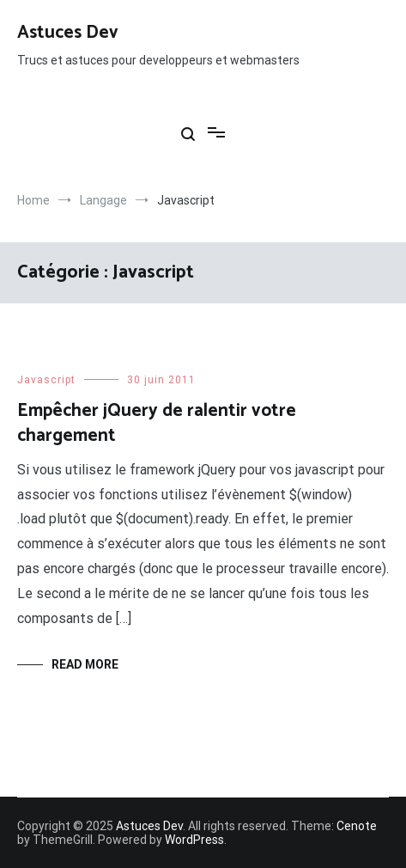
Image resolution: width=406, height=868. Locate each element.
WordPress (194, 840)
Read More (85, 664)
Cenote (357, 826)
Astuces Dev (68, 33)
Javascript (46, 380)
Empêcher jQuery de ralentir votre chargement (157, 423)
